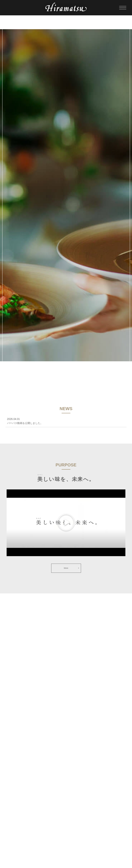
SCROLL (66, 381)
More (66, 568)
